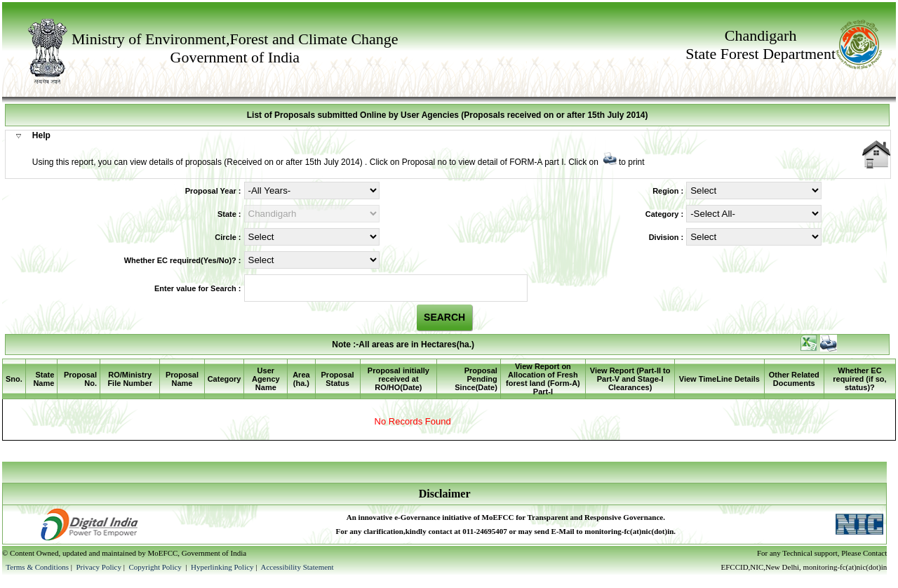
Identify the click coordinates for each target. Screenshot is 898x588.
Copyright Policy (156, 567)
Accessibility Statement (297, 567)
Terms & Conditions (37, 567)
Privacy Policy (99, 567)
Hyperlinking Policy (222, 567)
